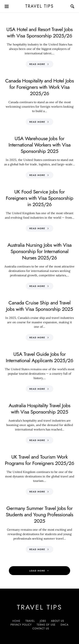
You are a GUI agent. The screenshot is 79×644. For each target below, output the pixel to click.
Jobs (43, 621)
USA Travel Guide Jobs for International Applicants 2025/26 (39, 357)
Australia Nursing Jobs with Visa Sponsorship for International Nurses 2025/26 (39, 251)
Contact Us (41, 629)
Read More (37, 64)
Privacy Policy (21, 625)
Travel (30, 621)
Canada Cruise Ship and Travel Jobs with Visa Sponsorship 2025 (40, 306)
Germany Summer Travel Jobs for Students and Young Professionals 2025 (40, 515)
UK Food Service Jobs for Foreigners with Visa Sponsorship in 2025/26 (40, 198)
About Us (58, 621)
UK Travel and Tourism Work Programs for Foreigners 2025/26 (39, 460)
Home (16, 621)
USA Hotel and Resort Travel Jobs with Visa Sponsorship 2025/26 (39, 32)
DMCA (65, 625)
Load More (37, 571)
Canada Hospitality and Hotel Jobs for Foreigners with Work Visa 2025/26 (40, 87)
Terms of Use (46, 625)
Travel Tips (39, 6)
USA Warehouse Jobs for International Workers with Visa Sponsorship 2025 (39, 145)
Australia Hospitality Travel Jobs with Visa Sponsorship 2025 (39, 409)
